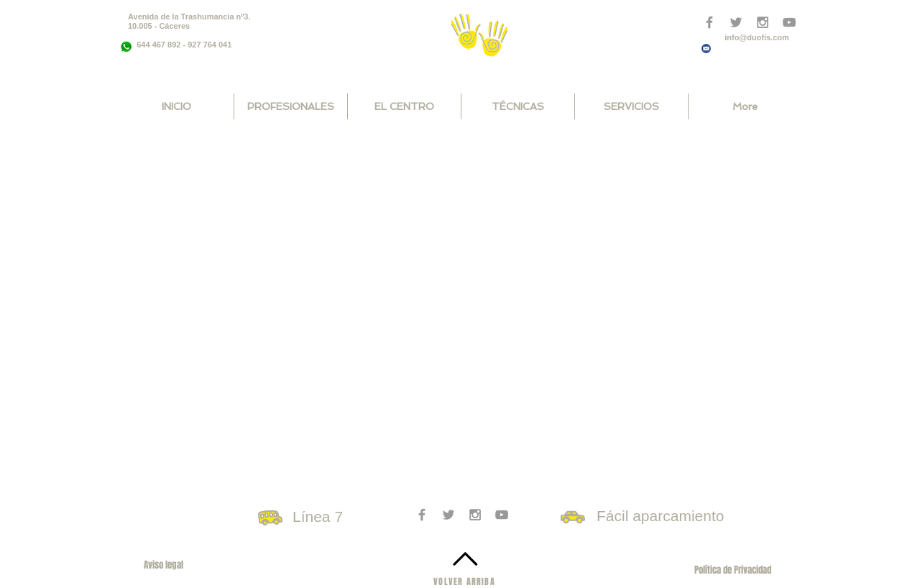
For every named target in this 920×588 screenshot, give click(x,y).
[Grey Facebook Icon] (709, 22)
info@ (736, 37)
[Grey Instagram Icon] (475, 515)
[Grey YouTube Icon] (502, 515)
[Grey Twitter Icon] (448, 515)
